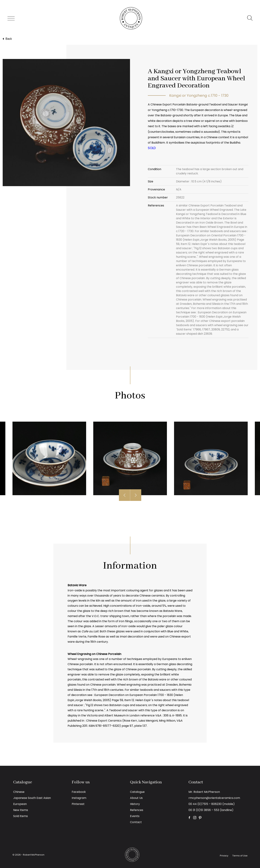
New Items (21, 810)
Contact (136, 822)
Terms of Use (240, 856)
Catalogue (137, 792)
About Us (136, 798)
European (20, 804)
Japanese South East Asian (32, 798)
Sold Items (21, 816)
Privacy (224, 856)
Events (135, 816)
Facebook (79, 792)
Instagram (79, 798)
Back (7, 39)
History (135, 804)
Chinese (19, 792)
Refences (137, 810)
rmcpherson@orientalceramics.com (214, 798)
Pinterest (78, 804)
